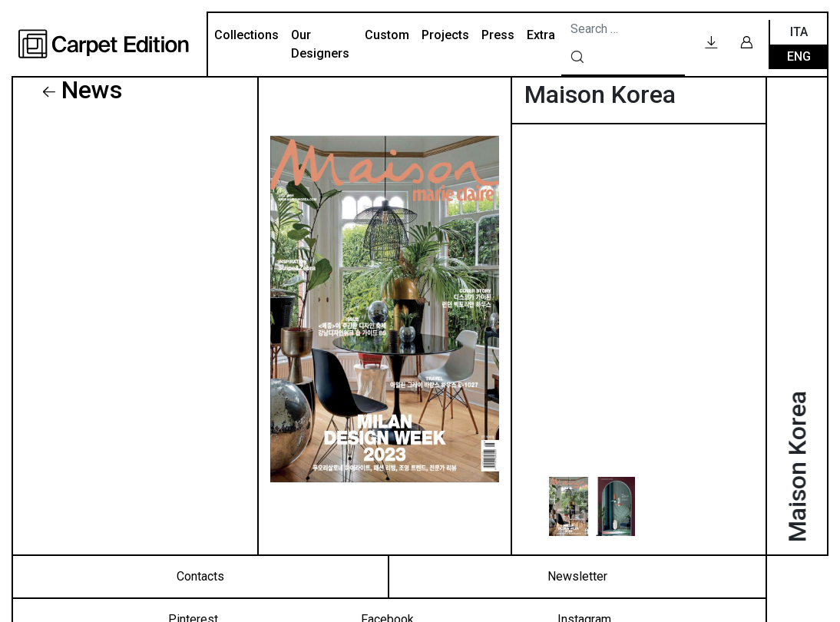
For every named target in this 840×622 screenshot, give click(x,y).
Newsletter (577, 576)
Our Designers (320, 44)
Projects (445, 35)
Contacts (200, 576)
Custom (387, 35)
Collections (246, 35)
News (92, 90)
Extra (541, 35)
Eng (799, 56)
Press (498, 35)
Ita (799, 32)
